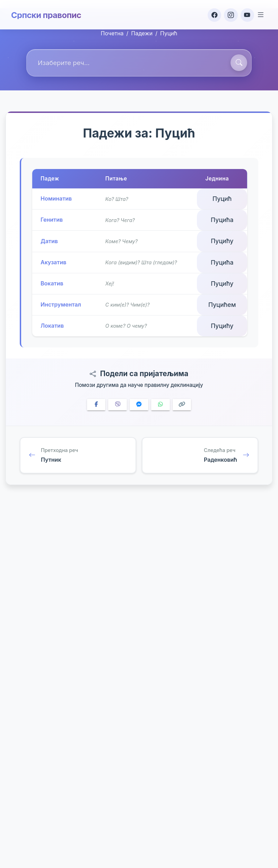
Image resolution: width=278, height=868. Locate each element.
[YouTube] (246, 15)
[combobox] (139, 63)
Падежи (142, 33)
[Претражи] (239, 63)
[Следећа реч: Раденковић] (200, 456)
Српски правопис (47, 15)
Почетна (112, 33)
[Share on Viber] (118, 405)
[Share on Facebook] (96, 405)
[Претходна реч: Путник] (78, 456)
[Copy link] (182, 405)
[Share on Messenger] (139, 405)
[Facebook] (213, 15)
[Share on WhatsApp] (160, 405)
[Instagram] (229, 15)
